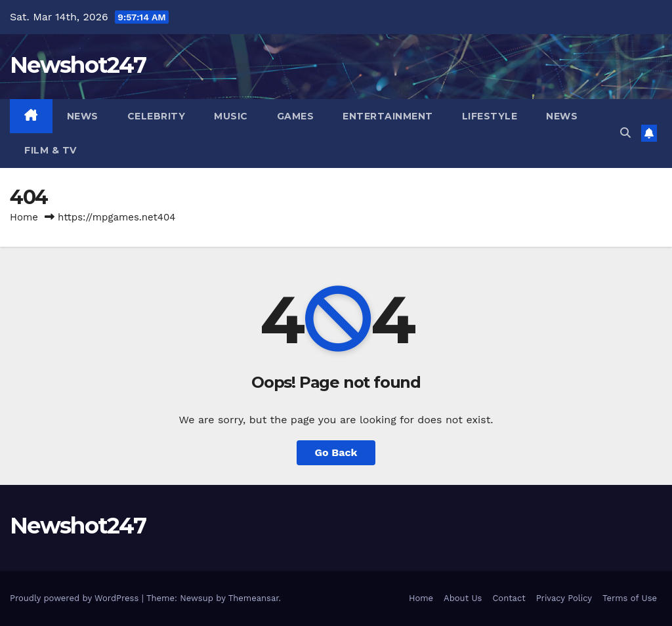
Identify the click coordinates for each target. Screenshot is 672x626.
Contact (509, 598)
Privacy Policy (564, 598)
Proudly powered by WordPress (76, 598)
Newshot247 (78, 65)
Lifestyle (490, 116)
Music (231, 116)
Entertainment (388, 116)
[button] (625, 133)
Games (296, 116)
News (83, 116)
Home (24, 217)
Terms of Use (630, 598)
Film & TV (51, 150)
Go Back (336, 452)
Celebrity (157, 116)
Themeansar (254, 598)
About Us (463, 598)
